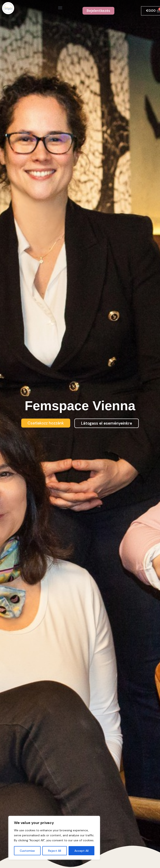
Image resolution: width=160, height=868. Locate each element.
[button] (60, 8)
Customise (27, 851)
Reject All (55, 851)
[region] (54, 838)
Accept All (81, 851)
